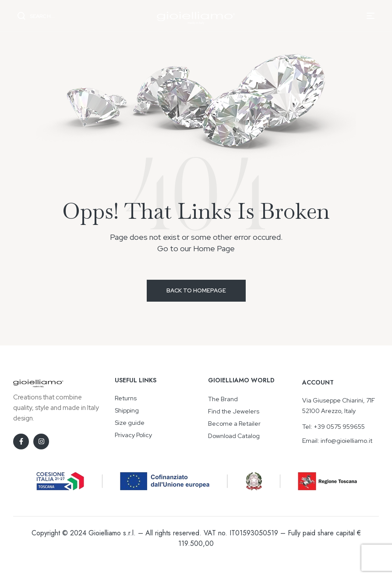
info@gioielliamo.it (346, 441)
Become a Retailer (234, 424)
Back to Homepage (196, 290)
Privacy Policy (133, 435)
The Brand (223, 399)
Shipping (127, 410)
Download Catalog (234, 436)
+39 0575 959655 (339, 427)
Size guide (130, 423)
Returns (126, 398)
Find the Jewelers (234, 411)
